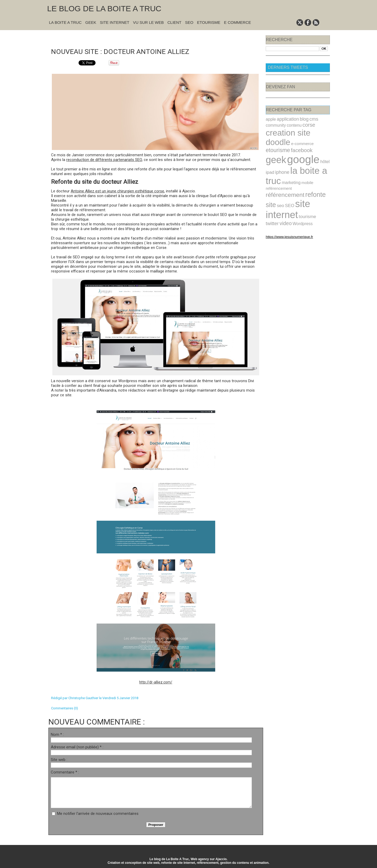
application (285, 119)
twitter (316, 191)
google (298, 146)
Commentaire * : (65, 772)
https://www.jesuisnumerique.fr (285, 210)
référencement (306, 173)
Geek (91, 22)
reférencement (277, 173)
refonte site (280, 181)
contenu (291, 124)
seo (298, 182)
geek (275, 147)
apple (270, 119)
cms (308, 119)
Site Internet (115, 22)
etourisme (297, 138)
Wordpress (286, 198)
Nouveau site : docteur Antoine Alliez (129, 51)
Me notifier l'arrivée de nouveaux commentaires (98, 813)
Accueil (158, 37)
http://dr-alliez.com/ (156, 682)
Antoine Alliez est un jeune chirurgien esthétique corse (117, 191)
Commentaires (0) (65, 708)
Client (174, 22)
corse (303, 124)
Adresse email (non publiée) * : (77, 747)
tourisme (302, 191)
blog (299, 119)
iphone (280, 157)
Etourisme (209, 22)
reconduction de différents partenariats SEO (104, 159)
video (271, 197)
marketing (288, 166)
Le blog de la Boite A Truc (104, 9)
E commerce (237, 22)
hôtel (318, 148)
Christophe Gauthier (83, 697)
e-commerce (276, 138)
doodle (316, 131)
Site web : (59, 759)
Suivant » (172, 37)
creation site (285, 131)
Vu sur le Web (148, 22)
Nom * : (57, 734)
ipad (269, 157)
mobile (302, 167)
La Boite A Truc (65, 22)
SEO (189, 22)
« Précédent (142, 37)
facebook (318, 138)
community (275, 124)
